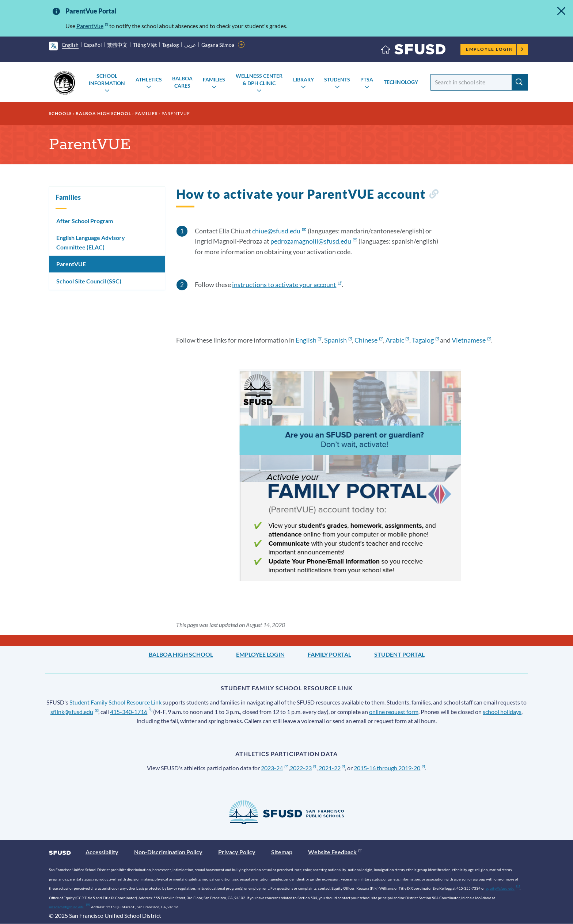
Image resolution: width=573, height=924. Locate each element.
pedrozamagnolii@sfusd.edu (314, 241)
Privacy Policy (237, 852)
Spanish (338, 340)
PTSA (367, 79)
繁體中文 (117, 45)
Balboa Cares (182, 82)
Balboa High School (103, 113)
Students (337, 79)
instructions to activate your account (287, 285)
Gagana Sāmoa (218, 45)
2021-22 (332, 768)
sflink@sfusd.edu (74, 712)
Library (303, 79)
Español (93, 45)
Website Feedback (335, 852)
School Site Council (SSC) (89, 281)
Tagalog (170, 45)
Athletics (149, 79)
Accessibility (102, 852)
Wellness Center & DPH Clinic (259, 79)
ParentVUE (71, 264)
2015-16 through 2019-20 (389, 768)
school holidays (502, 712)
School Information (107, 79)
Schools (60, 113)
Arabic (397, 340)
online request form (394, 712)
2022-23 (303, 768)
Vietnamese (471, 340)
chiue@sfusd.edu (279, 231)
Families (214, 79)
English (70, 45)
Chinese (369, 340)
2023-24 (274, 768)
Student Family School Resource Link (115, 702)
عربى (190, 45)
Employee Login (495, 49)
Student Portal (399, 654)
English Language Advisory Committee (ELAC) (91, 242)
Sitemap (282, 852)
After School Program (85, 221)
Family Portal (329, 654)
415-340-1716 (131, 712)
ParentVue (92, 26)
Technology (401, 82)
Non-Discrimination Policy (168, 852)
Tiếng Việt (145, 45)
